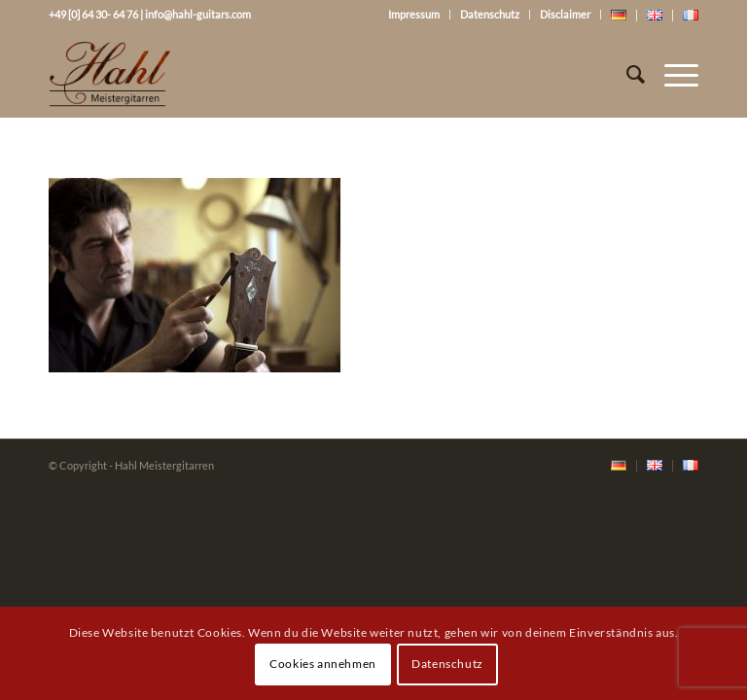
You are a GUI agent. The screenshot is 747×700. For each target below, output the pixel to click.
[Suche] (626, 74)
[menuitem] (619, 466)
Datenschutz (490, 14)
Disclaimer (565, 14)
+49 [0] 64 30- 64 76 (93, 14)
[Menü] (672, 74)
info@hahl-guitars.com (198, 14)
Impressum (414, 14)
